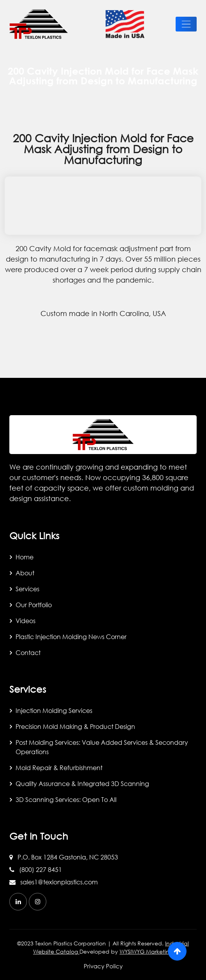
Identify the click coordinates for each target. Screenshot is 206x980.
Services (27, 589)
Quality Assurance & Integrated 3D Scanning (82, 783)
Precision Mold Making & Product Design (75, 726)
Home (25, 557)
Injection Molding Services (54, 710)
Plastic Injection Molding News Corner (71, 637)
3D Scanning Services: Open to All (66, 799)
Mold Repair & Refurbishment (59, 768)
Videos (26, 621)
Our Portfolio (34, 605)
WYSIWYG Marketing (146, 951)
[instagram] (38, 902)
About (25, 573)
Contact (28, 652)
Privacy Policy (103, 966)
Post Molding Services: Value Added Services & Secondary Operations (102, 747)
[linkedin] (18, 902)
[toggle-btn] (186, 24)
